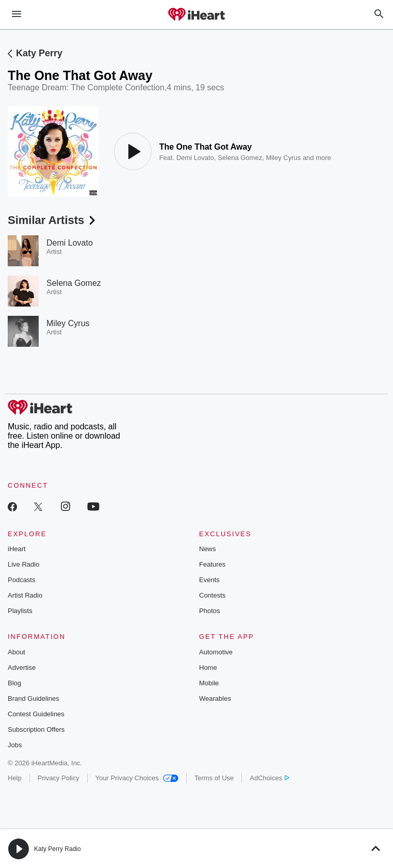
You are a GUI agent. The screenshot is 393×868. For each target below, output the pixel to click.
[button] (19, 849)
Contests (212, 595)
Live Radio (23, 564)
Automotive (216, 652)
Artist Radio (25, 595)
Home (208, 668)
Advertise (22, 668)
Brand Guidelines (34, 698)
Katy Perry (39, 53)
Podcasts (21, 580)
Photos (209, 611)
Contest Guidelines (36, 714)
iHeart (17, 549)
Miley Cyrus (283, 158)
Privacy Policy (59, 778)
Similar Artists (53, 220)
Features (212, 564)
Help (15, 778)
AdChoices (269, 778)
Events (209, 580)
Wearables (215, 698)
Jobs (15, 745)
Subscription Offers (36, 729)
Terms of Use (214, 778)
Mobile (209, 683)
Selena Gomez (240, 158)
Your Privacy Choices (137, 778)
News (208, 549)
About (17, 652)
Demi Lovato (195, 158)
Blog (14, 683)
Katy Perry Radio (58, 849)
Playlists (20, 611)
